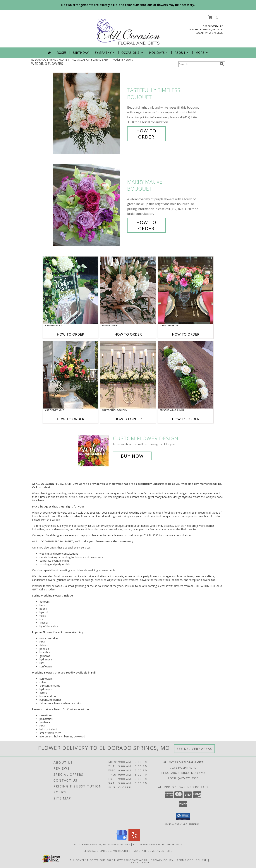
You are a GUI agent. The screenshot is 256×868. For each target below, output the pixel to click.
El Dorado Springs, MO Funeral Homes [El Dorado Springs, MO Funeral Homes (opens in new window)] (102, 844)
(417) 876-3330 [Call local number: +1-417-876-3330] (214, 33)
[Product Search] (198, 64)
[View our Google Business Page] (122, 840)
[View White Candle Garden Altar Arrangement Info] (128, 375)
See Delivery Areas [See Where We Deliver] (194, 749)
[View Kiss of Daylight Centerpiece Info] (71, 375)
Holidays (159, 53)
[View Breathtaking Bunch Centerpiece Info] (186, 375)
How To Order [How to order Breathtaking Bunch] (186, 419)
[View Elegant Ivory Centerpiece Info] (128, 290)
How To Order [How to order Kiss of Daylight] (71, 419)
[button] (213, 17)
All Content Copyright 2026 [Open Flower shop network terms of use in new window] (92, 860)
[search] (222, 64)
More (202, 53)
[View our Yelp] (134, 840)
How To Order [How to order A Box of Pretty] (186, 334)
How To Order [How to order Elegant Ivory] (128, 334)
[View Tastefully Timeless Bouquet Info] (89, 113)
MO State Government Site (153, 851)
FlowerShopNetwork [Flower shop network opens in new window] (131, 860)
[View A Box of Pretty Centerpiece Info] (186, 290)
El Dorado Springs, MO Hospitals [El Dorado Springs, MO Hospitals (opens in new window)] (158, 844)
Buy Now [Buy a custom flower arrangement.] (132, 456)
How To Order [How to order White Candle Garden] (128, 419)
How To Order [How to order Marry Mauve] (146, 225)
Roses (62, 53)
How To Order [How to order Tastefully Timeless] (146, 134)
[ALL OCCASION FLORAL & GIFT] (128, 31)
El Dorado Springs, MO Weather (107, 851)
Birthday (81, 53)
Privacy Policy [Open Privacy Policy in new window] (162, 860)
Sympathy (105, 53)
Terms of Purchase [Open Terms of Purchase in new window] (192, 860)
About (182, 53)
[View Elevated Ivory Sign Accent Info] (71, 290)
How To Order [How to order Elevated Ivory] (71, 334)
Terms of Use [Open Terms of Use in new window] (140, 862)
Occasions (133, 53)
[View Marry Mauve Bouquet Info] (89, 205)
